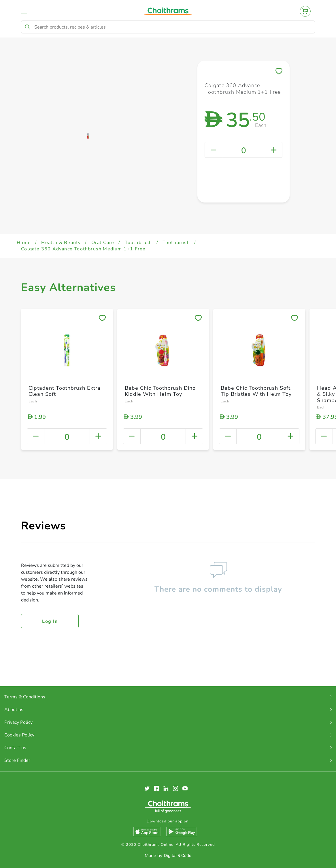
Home (24, 243)
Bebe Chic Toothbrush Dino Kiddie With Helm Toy (160, 391)
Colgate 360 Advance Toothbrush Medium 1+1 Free (83, 249)
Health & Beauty (61, 243)
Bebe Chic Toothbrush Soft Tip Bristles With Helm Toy (256, 391)
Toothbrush (138, 243)
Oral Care (103, 243)
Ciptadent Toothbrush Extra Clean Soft (65, 391)
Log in (50, 621)
